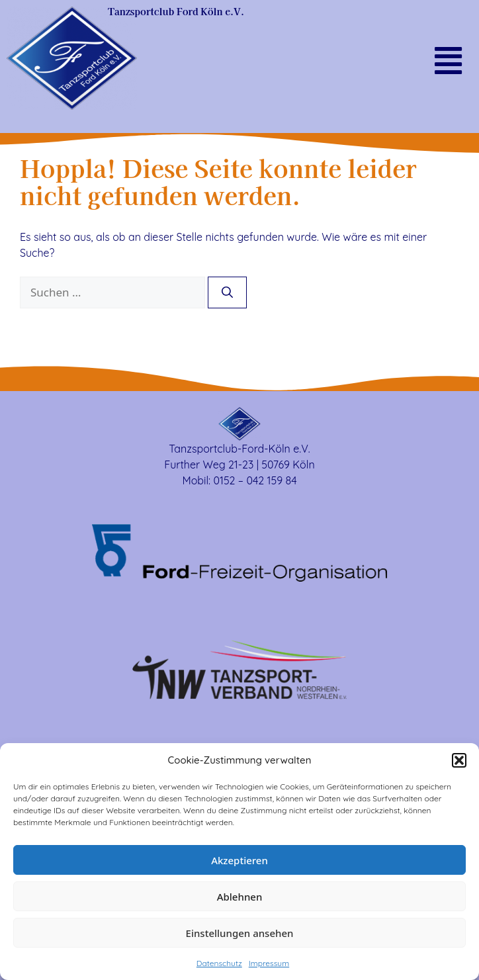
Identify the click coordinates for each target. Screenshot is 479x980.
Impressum (269, 963)
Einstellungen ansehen (240, 933)
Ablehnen (240, 897)
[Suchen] (227, 292)
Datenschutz (219, 963)
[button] (459, 760)
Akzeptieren (239, 860)
